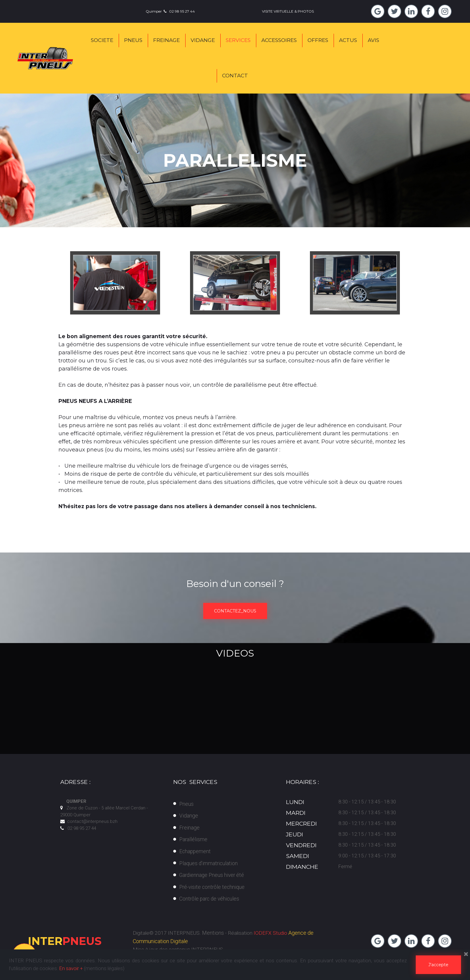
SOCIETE (102, 40)
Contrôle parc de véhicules (210, 899)
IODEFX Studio (274, 933)
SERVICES (238, 40)
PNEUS (133, 40)
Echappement (195, 851)
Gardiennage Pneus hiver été (213, 875)
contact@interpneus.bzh (92, 821)
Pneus (187, 804)
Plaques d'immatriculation (209, 863)
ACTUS (348, 40)
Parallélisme (194, 839)
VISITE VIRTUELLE (278, 11)
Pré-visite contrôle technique (213, 887)
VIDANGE (203, 40)
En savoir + (71, 968)
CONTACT (235, 76)
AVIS (373, 40)
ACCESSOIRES (279, 40)
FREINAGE (167, 40)
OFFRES (318, 40)
